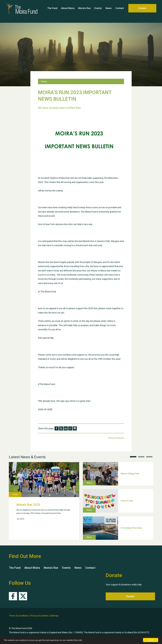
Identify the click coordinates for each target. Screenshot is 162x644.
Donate (142, 11)
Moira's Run (84, 11)
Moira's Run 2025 (28, 505)
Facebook (13, 596)
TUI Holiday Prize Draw (131, 528)
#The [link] (41, 384)
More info (78, 640)
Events (98, 11)
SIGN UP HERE (45, 409)
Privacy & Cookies (39, 616)
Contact (120, 11)
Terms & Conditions (19, 616)
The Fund (52, 11)
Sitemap (54, 616)
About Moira (68, 11)
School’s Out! (127, 501)
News (109, 11)
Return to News (116, 438)
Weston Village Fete (130, 474)
